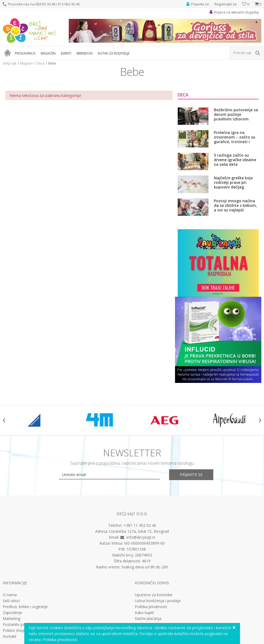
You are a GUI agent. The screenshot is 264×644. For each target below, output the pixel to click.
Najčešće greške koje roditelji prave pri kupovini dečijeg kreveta (233, 182)
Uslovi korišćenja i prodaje (158, 601)
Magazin (27, 63)
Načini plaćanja (148, 619)
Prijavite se (191, 475)
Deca (41, 63)
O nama (10, 595)
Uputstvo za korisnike (154, 595)
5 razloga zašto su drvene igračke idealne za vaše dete (235, 160)
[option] (35, 420)
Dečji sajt (10, 63)
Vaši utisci (11, 601)
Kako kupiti (144, 613)
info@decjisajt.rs (141, 537)
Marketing (11, 619)
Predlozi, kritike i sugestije (25, 607)
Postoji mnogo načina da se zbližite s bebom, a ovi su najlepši (235, 205)
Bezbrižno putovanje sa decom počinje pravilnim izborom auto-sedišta (236, 114)
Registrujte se (226, 4)
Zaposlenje (12, 613)
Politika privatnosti (151, 607)
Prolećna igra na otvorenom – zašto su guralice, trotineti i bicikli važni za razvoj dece (235, 137)
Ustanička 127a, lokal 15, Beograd (139, 531)
